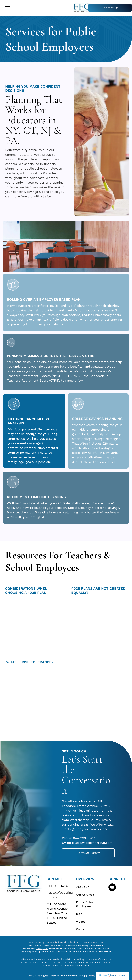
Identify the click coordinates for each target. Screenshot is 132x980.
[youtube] (112, 888)
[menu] (8, 8)
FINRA (40, 949)
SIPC (46, 949)
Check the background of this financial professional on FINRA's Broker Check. (66, 942)
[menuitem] (91, 887)
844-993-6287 (57, 886)
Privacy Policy (95, 976)
